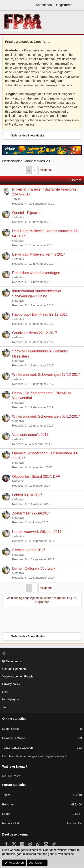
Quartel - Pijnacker (27, 213)
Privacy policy (11, 684)
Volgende (46, 170)
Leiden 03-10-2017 (27, 495)
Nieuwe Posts (11, 776)
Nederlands (12, 661)
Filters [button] (74, 180)
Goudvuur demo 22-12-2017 (35, 333)
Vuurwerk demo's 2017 (30, 435)
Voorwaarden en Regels (18, 676)
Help (5, 692)
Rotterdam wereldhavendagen (36, 273)
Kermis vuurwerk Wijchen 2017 (37, 532)
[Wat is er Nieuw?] (79, 5)
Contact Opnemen (14, 669)
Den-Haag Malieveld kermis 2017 (39, 254)
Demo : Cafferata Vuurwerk (34, 568)
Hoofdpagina (11, 699)
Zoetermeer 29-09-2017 (31, 513)
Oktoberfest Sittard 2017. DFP (36, 477)
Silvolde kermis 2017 (29, 550)
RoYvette (18, 481)
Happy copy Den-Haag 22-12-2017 (40, 314)
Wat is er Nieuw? (15, 766)
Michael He (74, 823)
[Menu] (6, 5)
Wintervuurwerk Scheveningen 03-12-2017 (46, 416)
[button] (41, 654)
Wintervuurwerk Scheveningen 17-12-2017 (46, 375)
